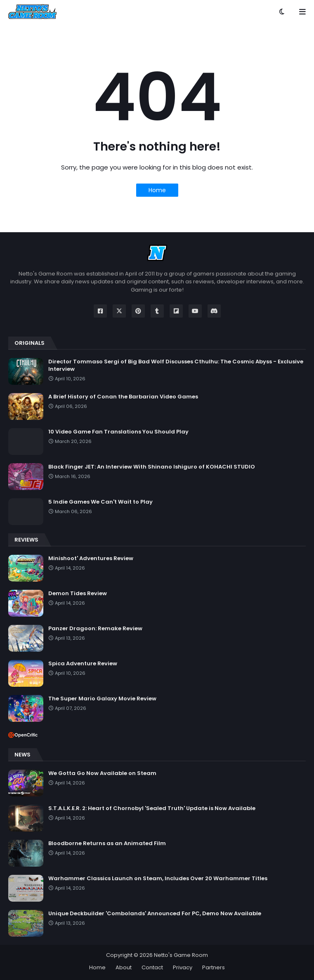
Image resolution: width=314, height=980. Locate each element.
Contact (152, 967)
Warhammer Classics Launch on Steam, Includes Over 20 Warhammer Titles (158, 879)
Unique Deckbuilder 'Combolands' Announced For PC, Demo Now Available (155, 914)
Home (157, 190)
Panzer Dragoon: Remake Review (95, 629)
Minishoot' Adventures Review (91, 558)
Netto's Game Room (181, 955)
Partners (214, 967)
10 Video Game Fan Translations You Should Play (118, 432)
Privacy (183, 967)
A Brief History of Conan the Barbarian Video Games (123, 397)
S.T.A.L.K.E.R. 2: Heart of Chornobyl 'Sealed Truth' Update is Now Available (152, 808)
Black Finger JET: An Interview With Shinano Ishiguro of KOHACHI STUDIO (152, 467)
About (124, 967)
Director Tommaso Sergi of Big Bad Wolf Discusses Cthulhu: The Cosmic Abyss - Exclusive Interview (176, 365)
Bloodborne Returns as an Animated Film (107, 843)
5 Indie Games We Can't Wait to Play (100, 502)
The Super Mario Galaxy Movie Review (102, 699)
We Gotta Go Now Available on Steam (102, 773)
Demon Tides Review (78, 594)
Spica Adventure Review (83, 664)
